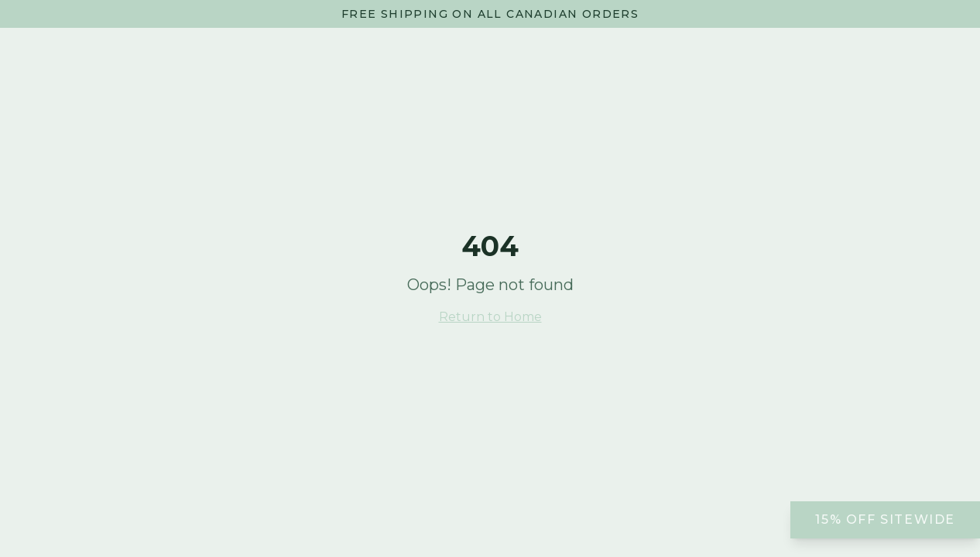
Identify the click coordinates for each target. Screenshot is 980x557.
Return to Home (490, 317)
